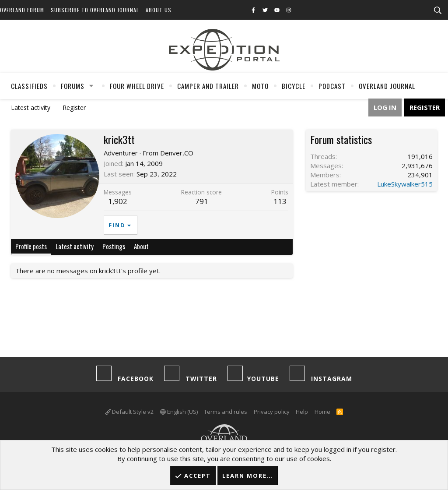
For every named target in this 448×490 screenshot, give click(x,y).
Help (302, 412)
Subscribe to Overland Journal (95, 10)
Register (74, 108)
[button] (91, 86)
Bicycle (294, 86)
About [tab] (141, 246)
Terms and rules (226, 412)
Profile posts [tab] (31, 246)
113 (280, 201)
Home (322, 412)
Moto (260, 86)
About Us (159, 10)
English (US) (179, 412)
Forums (73, 86)
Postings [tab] (114, 246)
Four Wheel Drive (137, 86)
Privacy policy (272, 412)
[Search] (437, 11)
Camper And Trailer (208, 86)
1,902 (118, 201)
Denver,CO (177, 153)
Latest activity (31, 108)
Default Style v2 (129, 412)
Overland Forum (22, 10)
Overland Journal (387, 86)
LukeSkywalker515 (405, 184)
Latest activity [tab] (75, 246)
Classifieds (29, 86)
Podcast (332, 86)
